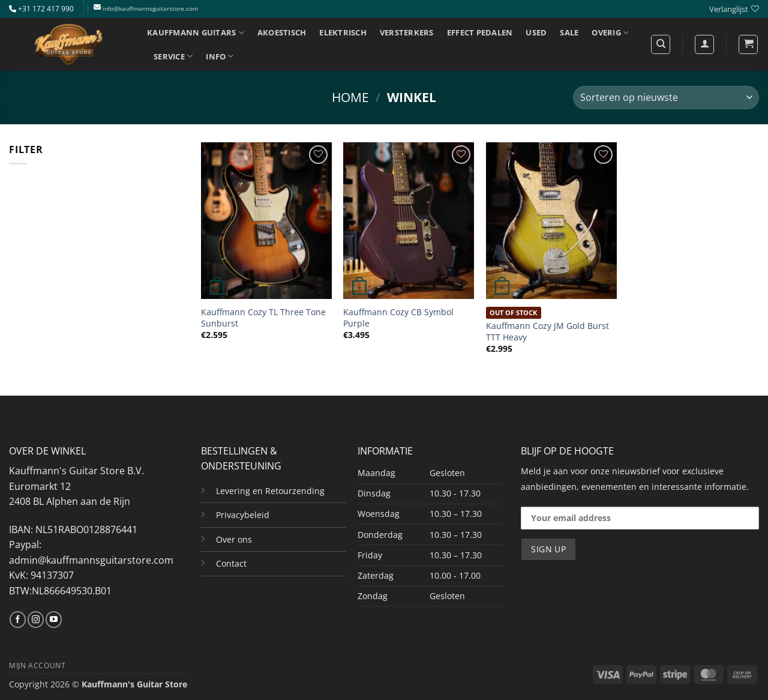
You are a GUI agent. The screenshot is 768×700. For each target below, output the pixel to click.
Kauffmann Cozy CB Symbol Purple (398, 318)
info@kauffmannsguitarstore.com (150, 9)
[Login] (704, 44)
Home (350, 97)
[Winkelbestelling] (666, 98)
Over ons (234, 539)
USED (536, 32)
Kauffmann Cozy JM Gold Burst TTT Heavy (547, 332)
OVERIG (610, 33)
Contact (231, 563)
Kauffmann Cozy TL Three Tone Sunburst (263, 318)
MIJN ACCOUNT (37, 665)
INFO (220, 56)
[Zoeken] (661, 44)
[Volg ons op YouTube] (54, 620)
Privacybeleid (243, 515)
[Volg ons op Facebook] (18, 620)
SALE (569, 32)
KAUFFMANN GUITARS (196, 33)
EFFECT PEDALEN (480, 32)
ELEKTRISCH (343, 32)
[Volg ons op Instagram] (36, 620)
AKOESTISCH (282, 32)
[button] (748, 44)
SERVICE (173, 56)
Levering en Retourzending (270, 491)
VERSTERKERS (407, 32)
